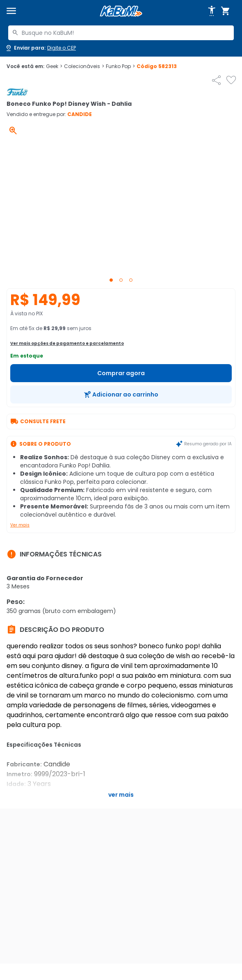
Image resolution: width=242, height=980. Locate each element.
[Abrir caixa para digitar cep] (40, 48)
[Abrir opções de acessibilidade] (212, 11)
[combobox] (121, 33)
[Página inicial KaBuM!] (121, 11)
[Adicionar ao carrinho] (121, 394)
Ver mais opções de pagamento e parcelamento (67, 343)
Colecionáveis (84, 66)
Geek (54, 66)
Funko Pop (120, 66)
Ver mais (20, 525)
